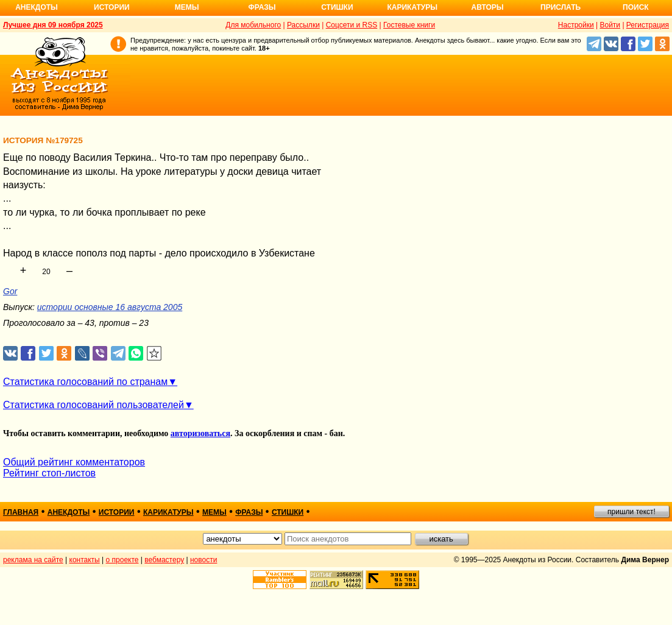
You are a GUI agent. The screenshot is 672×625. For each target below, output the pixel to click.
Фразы (262, 7)
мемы (214, 512)
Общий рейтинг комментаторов (74, 462)
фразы (249, 512)
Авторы (488, 7)
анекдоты (69, 512)
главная (21, 512)
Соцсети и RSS (352, 25)
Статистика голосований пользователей (94, 405)
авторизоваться (200, 433)
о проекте (122, 560)
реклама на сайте (33, 560)
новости (203, 560)
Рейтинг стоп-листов (49, 473)
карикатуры (168, 512)
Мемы (187, 7)
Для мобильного (253, 25)
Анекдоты (37, 7)
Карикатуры (412, 7)
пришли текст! (631, 512)
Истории (112, 7)
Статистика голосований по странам (85, 382)
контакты (85, 560)
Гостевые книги (409, 25)
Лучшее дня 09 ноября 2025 (53, 25)
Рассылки (303, 25)
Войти (610, 25)
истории (117, 512)
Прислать (561, 7)
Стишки (337, 7)
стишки (288, 512)
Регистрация (648, 25)
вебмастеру (164, 560)
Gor (10, 291)
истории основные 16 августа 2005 (110, 307)
